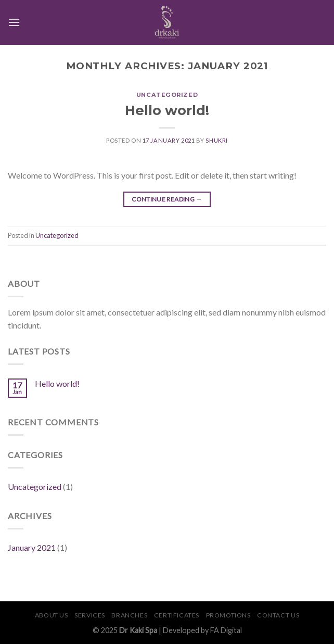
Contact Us (278, 615)
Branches (129, 615)
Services (90, 615)
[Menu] (14, 22)
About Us (52, 615)
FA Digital (226, 630)
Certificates (177, 615)
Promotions (228, 615)
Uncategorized (167, 95)
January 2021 (32, 547)
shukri (216, 140)
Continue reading (167, 199)
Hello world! (167, 110)
